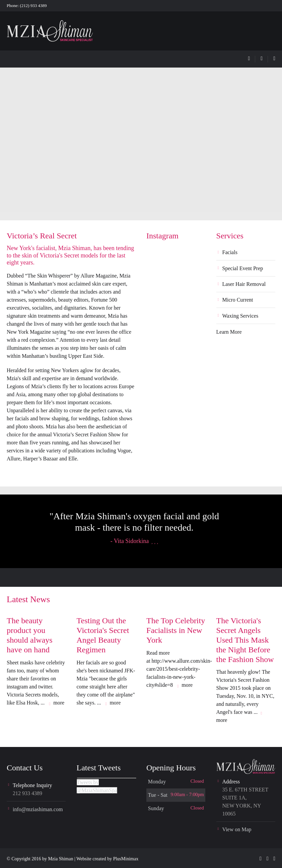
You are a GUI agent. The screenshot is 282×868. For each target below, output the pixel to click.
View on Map (237, 829)
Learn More (229, 332)
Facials (230, 252)
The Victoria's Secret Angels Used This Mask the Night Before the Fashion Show (245, 640)
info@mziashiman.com (38, 809)
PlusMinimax (126, 859)
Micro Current (238, 300)
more (59, 703)
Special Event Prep (243, 268)
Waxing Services (240, 316)
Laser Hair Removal (244, 284)
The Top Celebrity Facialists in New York (176, 630)
